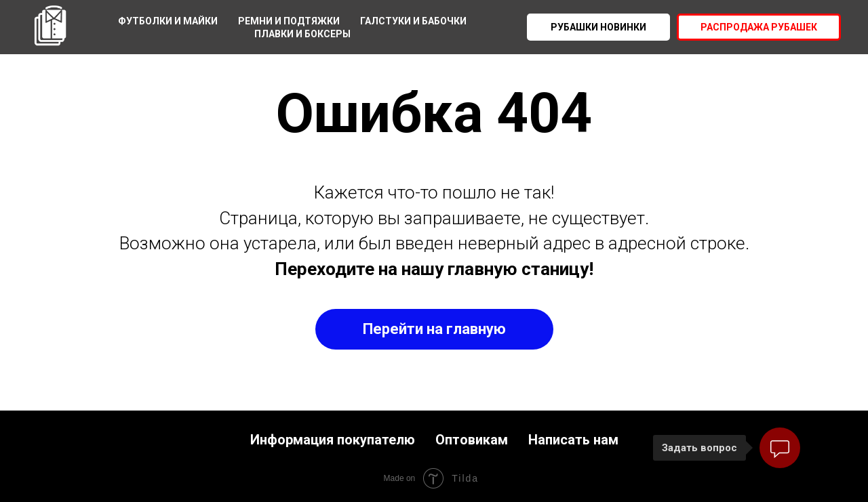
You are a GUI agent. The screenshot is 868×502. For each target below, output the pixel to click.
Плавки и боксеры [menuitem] (302, 34)
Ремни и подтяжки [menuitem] (289, 21)
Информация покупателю (333, 440)
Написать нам (573, 440)
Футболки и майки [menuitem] (168, 21)
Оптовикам (472, 440)
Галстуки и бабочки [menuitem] (413, 21)
